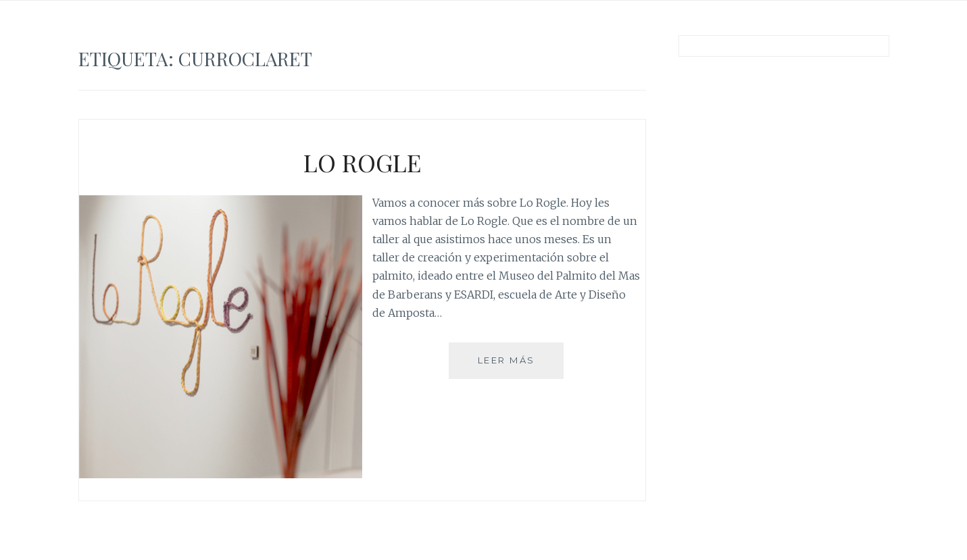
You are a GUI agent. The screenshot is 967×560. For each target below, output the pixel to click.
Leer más (512, 366)
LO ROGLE (362, 162)
